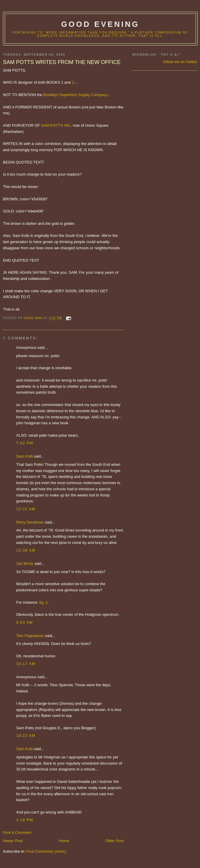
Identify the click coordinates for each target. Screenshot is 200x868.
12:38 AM (26, 550)
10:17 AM (26, 664)
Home (64, 841)
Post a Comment (17, 832)
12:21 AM (26, 509)
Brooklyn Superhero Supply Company (75, 95)
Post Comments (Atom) (46, 851)
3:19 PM (25, 820)
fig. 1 (44, 602)
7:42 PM (25, 443)
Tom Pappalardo (30, 636)
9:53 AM (25, 622)
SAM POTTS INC (56, 125)
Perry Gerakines (30, 522)
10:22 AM (26, 736)
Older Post (115, 841)
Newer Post (13, 841)
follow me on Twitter (180, 62)
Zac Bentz (25, 563)
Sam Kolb (24, 456)
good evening (100, 24)
